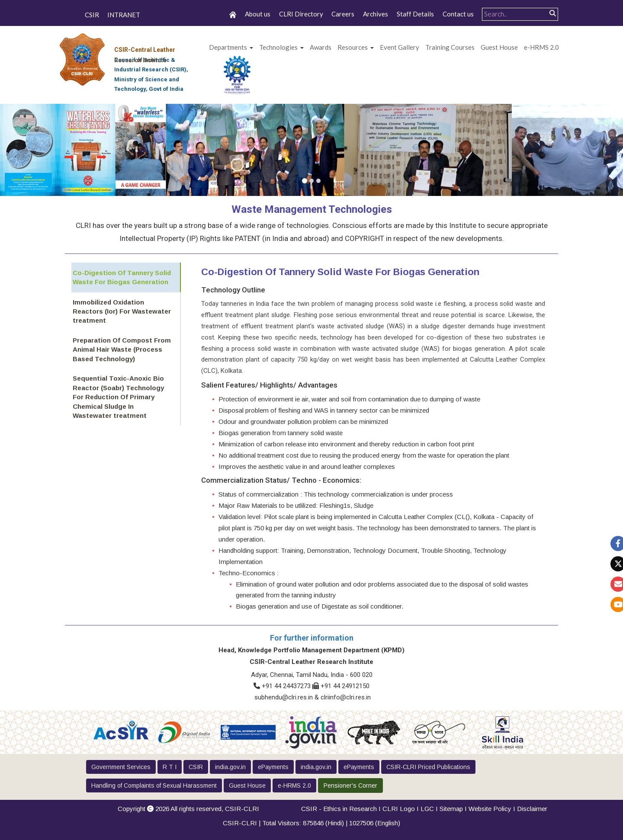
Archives (376, 14)
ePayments (273, 767)
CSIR (92, 15)
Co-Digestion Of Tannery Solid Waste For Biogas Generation (120, 277)
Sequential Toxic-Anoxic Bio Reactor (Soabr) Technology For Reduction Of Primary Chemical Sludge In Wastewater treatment (122, 395)
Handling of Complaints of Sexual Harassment (154, 785)
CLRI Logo (399, 809)
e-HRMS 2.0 (541, 47)
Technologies (278, 47)
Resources (353, 47)
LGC (427, 809)
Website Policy (490, 809)
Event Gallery (400, 47)
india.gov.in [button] (230, 767)
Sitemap (451, 809)
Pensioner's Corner (350, 785)
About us (258, 14)
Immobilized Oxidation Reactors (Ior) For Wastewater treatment (120, 311)
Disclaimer (532, 809)
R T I (170, 767)
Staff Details (415, 14)
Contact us (458, 14)
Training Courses (450, 47)
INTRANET (124, 15)
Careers (343, 14)
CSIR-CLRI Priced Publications (428, 767)
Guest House (499, 47)
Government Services (121, 767)
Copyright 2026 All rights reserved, (188, 809)
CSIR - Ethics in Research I (342, 809)
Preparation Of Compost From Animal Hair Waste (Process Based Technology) (120, 348)
